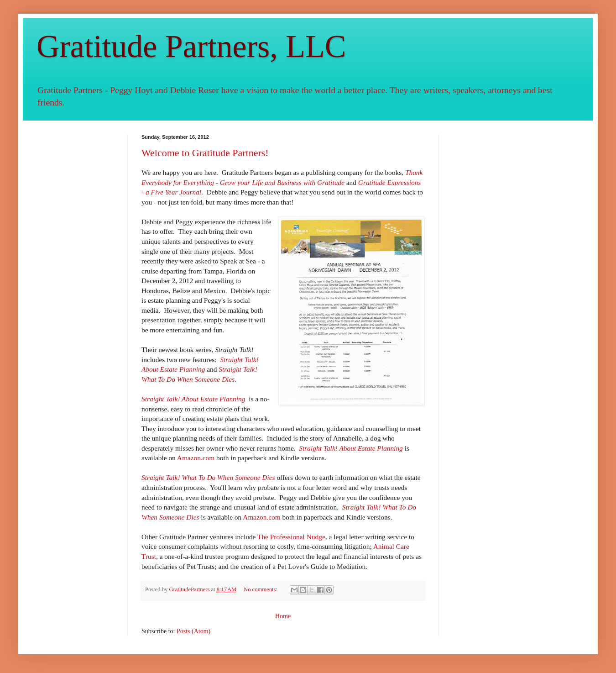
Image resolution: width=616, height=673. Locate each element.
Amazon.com (196, 458)
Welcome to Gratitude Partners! (205, 153)
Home (283, 616)
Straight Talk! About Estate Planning (351, 448)
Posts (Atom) (193, 631)
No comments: (261, 589)
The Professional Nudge (291, 537)
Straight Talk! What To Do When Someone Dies (208, 477)
